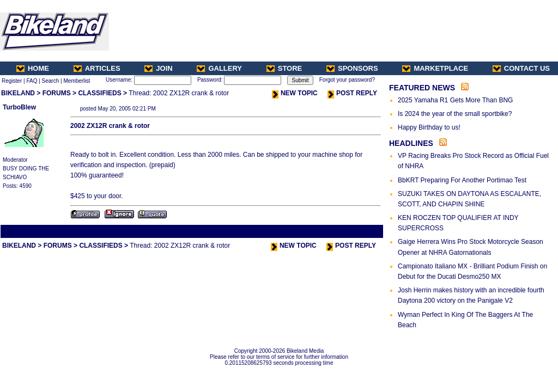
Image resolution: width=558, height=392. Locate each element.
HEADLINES (411, 143)
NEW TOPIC (295, 93)
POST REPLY (352, 93)
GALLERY (219, 68)
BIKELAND (18, 93)
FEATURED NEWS (422, 88)
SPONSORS (352, 68)
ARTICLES (97, 68)
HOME (33, 68)
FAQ (32, 81)
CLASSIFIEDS (99, 93)
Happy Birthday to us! (429, 127)
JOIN (158, 68)
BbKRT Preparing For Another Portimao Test (462, 180)
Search (51, 81)
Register (12, 81)
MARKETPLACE (435, 68)
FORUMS (57, 93)
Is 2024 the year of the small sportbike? (455, 114)
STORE (284, 68)
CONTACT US (521, 68)
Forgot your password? (347, 80)
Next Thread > (363, 231)
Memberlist (77, 81)
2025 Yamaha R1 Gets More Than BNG (455, 100)
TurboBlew (19, 107)
